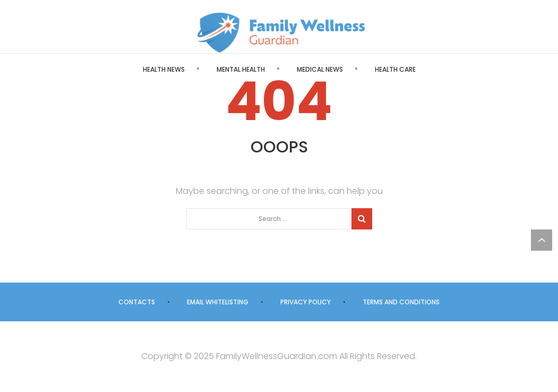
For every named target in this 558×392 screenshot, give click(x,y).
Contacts (137, 302)
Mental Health (241, 69)
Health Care (395, 69)
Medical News (320, 69)
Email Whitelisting (218, 302)
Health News (164, 69)
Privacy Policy (306, 302)
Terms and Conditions (401, 302)
